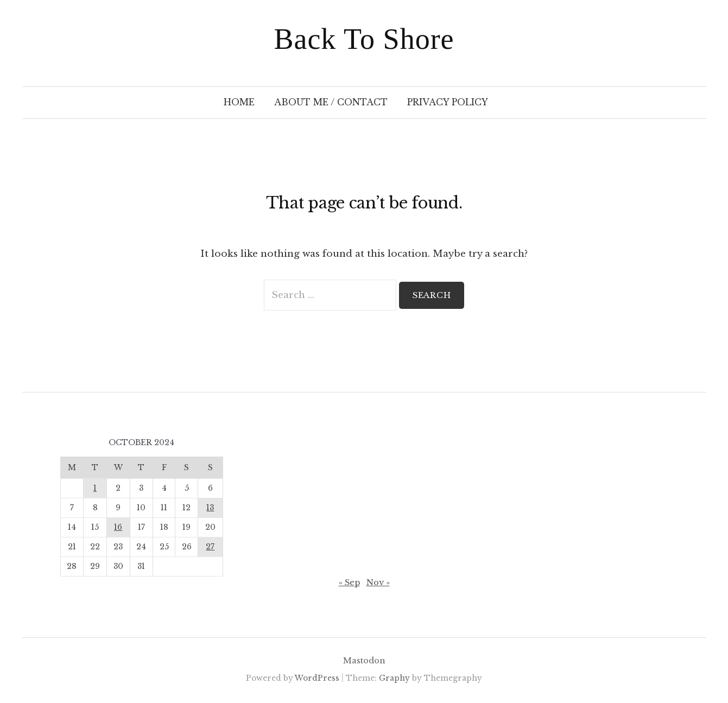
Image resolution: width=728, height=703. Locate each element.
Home (239, 102)
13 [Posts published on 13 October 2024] (210, 508)
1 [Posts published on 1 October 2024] (95, 488)
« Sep (349, 582)
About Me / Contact (331, 102)
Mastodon (364, 661)
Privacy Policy (448, 102)
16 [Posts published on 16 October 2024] (118, 527)
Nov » (378, 582)
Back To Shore (364, 39)
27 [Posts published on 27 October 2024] (210, 547)
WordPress (317, 678)
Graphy (394, 678)
